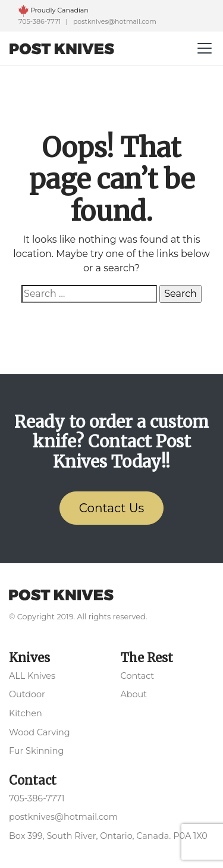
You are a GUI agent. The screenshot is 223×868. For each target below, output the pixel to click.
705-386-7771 (40, 21)
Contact (138, 676)
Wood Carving (40, 732)
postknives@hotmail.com (115, 21)
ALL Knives (32, 676)
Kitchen (26, 713)
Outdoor (27, 694)
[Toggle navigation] (205, 48)
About (134, 694)
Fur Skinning (36, 751)
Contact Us (112, 508)
